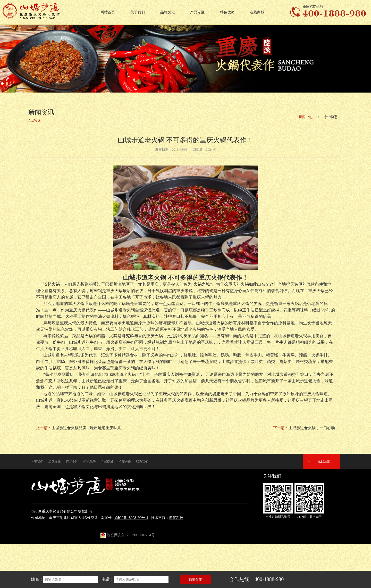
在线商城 (257, 12)
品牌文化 (167, 12)
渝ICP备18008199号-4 (131, 518)
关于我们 (138, 12)
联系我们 (142, 462)
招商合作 (125, 462)
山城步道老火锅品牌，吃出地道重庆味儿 (86, 428)
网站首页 (108, 12)
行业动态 (330, 117)
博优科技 (176, 518)
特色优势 (227, 12)
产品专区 (197, 12)
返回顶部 (324, 461)
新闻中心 (306, 117)
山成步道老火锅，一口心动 (312, 428)
